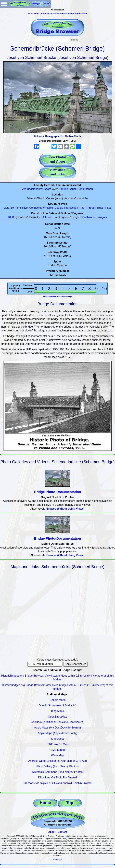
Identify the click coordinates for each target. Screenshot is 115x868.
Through (91, 208)
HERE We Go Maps (58, 744)
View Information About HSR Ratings (57, 297)
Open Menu (4, 4)
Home (45, 803)
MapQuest (58, 739)
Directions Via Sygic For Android (57, 778)
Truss (100, 208)
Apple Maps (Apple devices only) (57, 733)
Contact (62, 832)
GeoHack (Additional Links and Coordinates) (58, 722)
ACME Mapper (57, 750)
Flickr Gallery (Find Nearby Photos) (58, 766)
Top (70, 803)
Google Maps (57, 700)
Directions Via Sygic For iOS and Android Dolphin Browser (57, 783)
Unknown (47, 217)
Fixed (108, 208)
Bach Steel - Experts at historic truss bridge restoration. (57, 14)
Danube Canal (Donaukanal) (76, 189)
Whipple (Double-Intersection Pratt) (64, 208)
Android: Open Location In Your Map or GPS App (57, 761)
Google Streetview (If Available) (57, 705)
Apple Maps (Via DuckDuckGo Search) (57, 728)
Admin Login (58, 859)
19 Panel (16, 208)
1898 (11, 217)
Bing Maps (58, 711)
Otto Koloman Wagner (94, 217)
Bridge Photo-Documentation (58, 492)
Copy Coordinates (75, 664)
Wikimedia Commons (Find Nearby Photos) (58, 772)
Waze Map (58, 755)
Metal (7, 208)
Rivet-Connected (32, 208)
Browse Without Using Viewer (66, 509)
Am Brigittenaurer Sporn (37, 189)
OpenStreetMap (57, 717)
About (52, 832)
